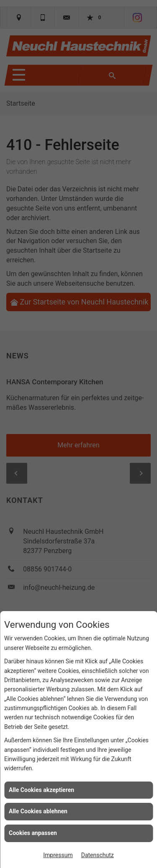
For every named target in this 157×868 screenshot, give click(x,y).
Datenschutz (98, 855)
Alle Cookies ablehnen (38, 811)
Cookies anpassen (33, 833)
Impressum (58, 855)
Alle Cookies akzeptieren (41, 790)
